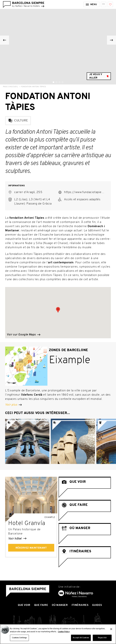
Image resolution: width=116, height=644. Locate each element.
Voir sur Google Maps (23, 335)
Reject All (102, 638)
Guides (97, 605)
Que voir (24, 605)
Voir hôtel (17, 539)
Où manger (60, 605)
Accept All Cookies (81, 638)
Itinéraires (80, 605)
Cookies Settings (19, 638)
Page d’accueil (10, 87)
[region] (58, 634)
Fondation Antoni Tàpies (34, 87)
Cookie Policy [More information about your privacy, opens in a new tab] (64, 632)
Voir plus (13, 405)
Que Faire (41, 605)
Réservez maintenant (31, 548)
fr (104, 4)
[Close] (111, 629)
